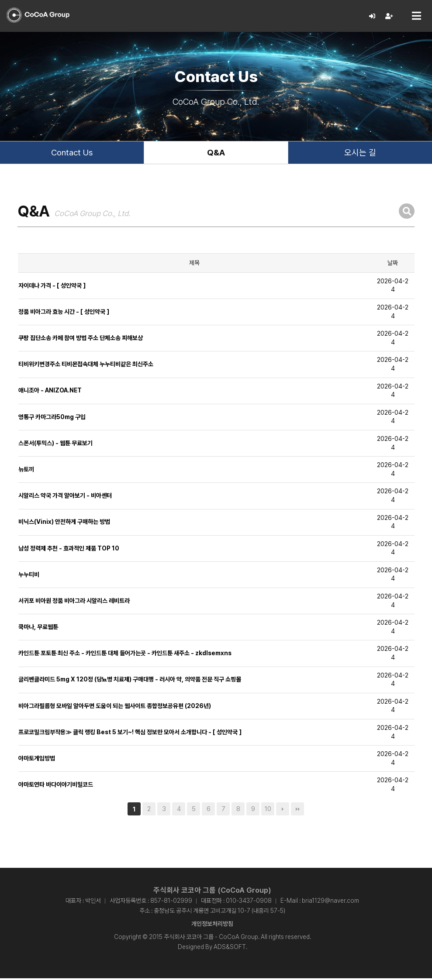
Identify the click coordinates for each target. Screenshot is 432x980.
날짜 (393, 265)
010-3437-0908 (249, 902)
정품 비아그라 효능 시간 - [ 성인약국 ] (64, 314)
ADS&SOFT (230, 949)
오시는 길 (360, 154)
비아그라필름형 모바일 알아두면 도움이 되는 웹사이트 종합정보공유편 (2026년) (115, 708)
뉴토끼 (26, 472)
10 (268, 811)
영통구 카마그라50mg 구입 (52, 420)
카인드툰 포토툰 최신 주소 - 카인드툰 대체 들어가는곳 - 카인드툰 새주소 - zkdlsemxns (125, 656)
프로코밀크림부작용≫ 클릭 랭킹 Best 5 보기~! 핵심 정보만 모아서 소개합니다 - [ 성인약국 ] (130, 735)
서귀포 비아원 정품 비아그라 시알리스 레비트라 (74, 603)
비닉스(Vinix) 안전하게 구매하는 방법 (64, 524)
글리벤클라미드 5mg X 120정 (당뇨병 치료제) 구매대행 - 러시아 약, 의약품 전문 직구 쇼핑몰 (130, 682)
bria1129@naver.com (330, 902)
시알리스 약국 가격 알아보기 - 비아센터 (65, 498)
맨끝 (297, 811)
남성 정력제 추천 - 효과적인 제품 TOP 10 (69, 551)
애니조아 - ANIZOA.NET (50, 393)
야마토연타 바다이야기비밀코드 (56, 787)
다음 (283, 811)
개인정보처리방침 (212, 925)
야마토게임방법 (37, 761)
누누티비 (29, 577)
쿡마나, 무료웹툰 (38, 629)
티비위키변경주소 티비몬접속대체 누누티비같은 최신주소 (86, 367)
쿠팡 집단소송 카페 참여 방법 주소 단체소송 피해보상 (81, 340)
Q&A (216, 154)
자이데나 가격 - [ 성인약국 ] (52, 288)
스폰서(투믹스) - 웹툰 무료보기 (55, 446)
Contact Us (72, 154)
